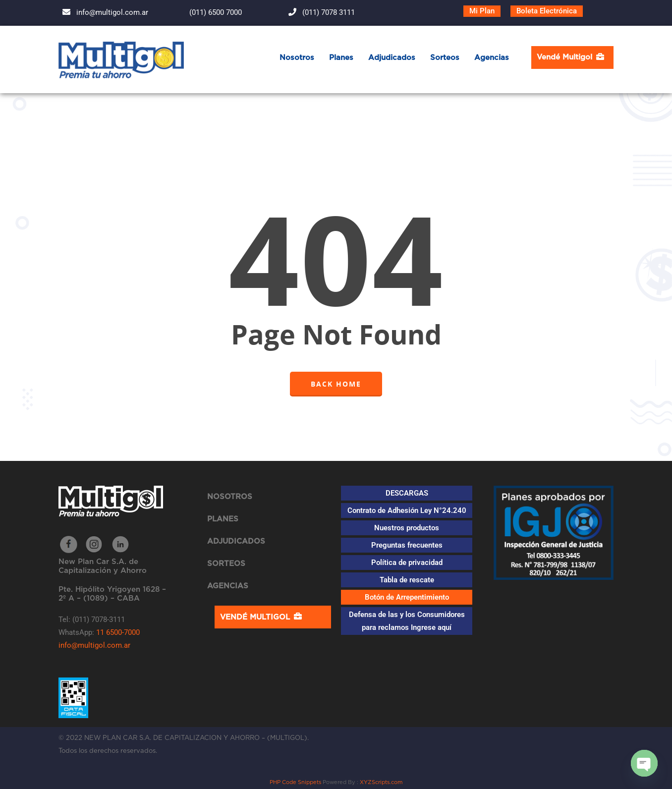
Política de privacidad (407, 563)
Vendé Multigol (572, 56)
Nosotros (297, 58)
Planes (341, 58)
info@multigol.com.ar (103, 12)
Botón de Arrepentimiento (407, 597)
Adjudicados (392, 58)
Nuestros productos (407, 528)
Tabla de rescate (407, 580)
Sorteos (445, 58)
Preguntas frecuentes (407, 545)
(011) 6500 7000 (207, 12)
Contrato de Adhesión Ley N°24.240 (407, 510)
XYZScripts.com (381, 782)
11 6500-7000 (118, 632)
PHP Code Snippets (295, 782)
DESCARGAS (407, 493)
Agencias (492, 58)
